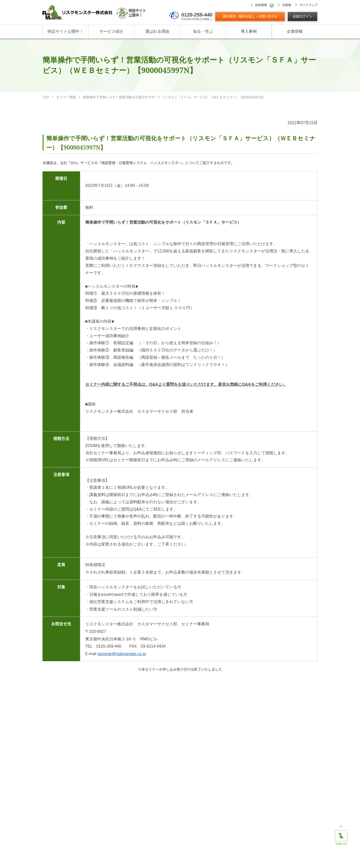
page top (341, 834)
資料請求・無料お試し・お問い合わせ (250, 16)
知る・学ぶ (203, 31)
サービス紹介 (111, 31)
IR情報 (286, 5)
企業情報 (295, 31)
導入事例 (249, 31)
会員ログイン (302, 16)
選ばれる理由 (157, 31)
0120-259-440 (197, 15)
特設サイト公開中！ (65, 31)
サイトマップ (308, 5)
